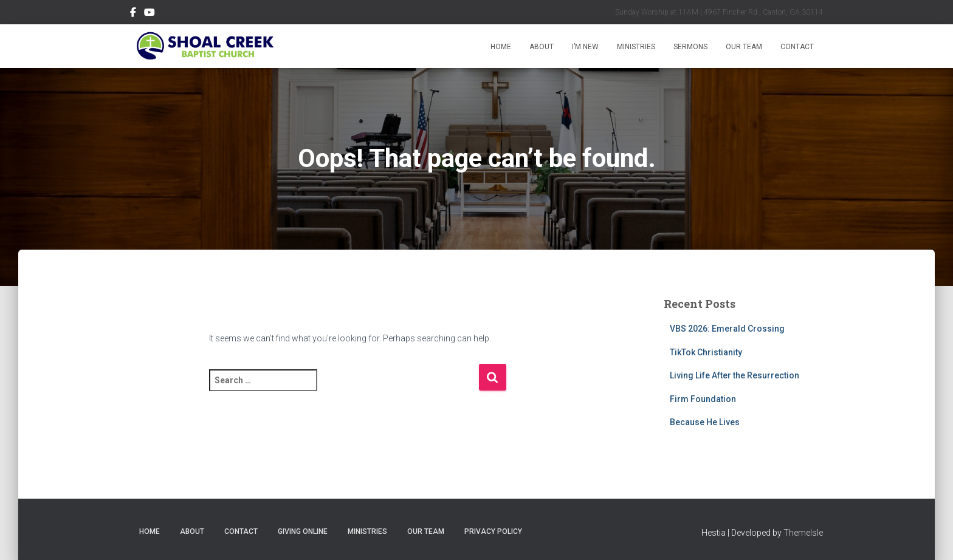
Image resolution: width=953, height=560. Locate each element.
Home (501, 47)
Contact (797, 47)
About (542, 47)
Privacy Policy (493, 531)
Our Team (744, 47)
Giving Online (303, 531)
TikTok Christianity (706, 352)
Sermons (690, 47)
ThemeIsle (803, 533)
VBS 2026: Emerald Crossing (727, 329)
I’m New (585, 47)
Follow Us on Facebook (133, 14)
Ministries (636, 47)
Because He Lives (705, 422)
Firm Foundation (703, 399)
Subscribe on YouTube (150, 14)
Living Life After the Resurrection (735, 375)
